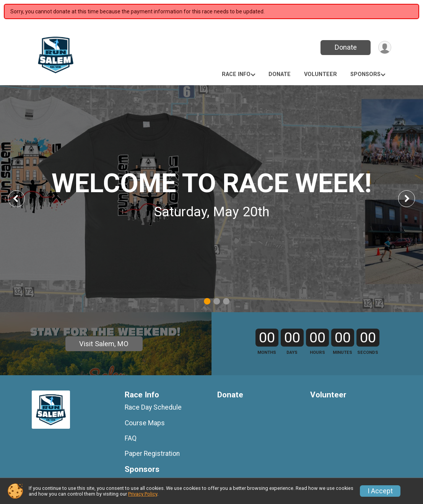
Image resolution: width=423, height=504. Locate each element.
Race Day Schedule (153, 437)
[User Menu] (384, 48)
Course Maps (145, 452)
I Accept (380, 491)
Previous (22, 199)
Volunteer (321, 74)
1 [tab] (207, 301)
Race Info (236, 74)
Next (412, 199)
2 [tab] (217, 301)
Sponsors (365, 74)
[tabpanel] (211, 199)
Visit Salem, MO (104, 358)
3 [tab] (226, 301)
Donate (345, 47)
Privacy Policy (143, 494)
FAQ (131, 467)
